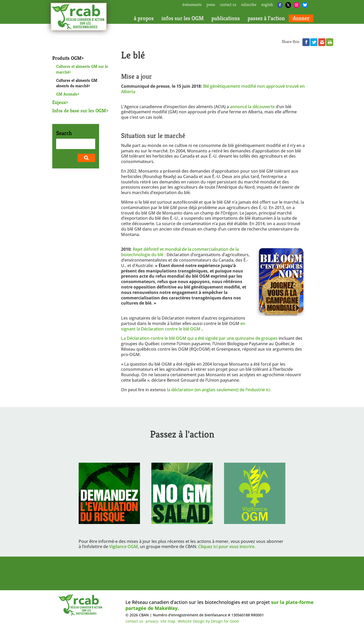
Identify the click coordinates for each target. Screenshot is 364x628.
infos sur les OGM (183, 18)
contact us (228, 5)
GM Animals (67, 94)
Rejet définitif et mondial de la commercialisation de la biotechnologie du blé (180, 252)
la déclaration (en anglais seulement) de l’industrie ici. (219, 390)
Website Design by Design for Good (208, 621)
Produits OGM (67, 58)
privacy (152, 621)
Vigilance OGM (124, 546)
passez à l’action (266, 18)
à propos (144, 18)
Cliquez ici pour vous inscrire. (227, 546)
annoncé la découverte (252, 107)
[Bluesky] (305, 5)
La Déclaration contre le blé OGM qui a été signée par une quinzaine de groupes (199, 338)
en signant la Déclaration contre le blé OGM (183, 326)
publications (226, 18)
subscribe (249, 5)
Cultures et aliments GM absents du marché (77, 83)
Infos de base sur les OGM (79, 110)
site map (168, 621)
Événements (192, 5)
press (211, 5)
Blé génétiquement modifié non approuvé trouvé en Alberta (213, 89)
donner (301, 18)
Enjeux (59, 102)
